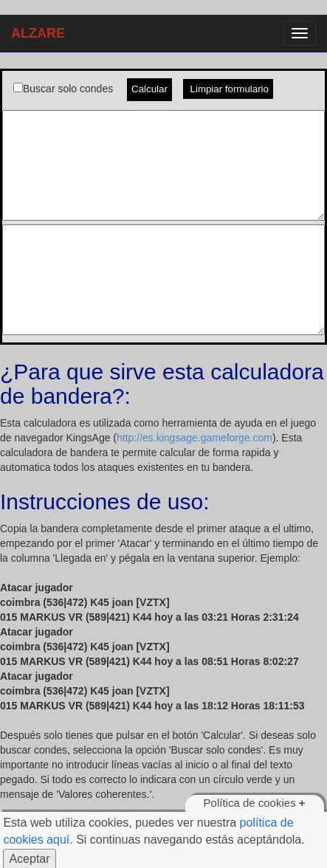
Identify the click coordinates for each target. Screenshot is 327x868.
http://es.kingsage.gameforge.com (195, 438)
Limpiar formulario (228, 89)
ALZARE (38, 33)
